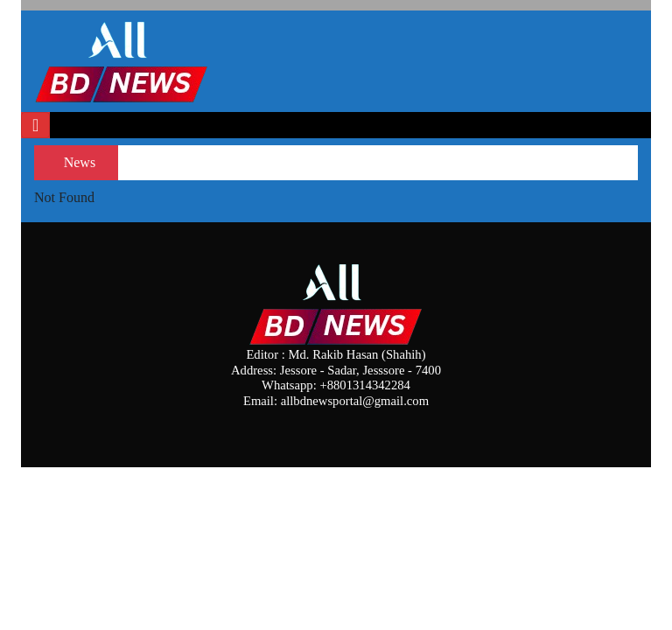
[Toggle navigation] (35, 125)
